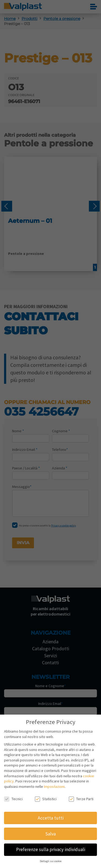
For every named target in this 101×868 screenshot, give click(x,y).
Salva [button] (50, 834)
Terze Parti (81, 799)
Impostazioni (54, 786)
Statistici (46, 799)
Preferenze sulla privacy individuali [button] (51, 849)
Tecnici (13, 799)
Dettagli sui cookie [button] (51, 861)
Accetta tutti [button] (51, 818)
